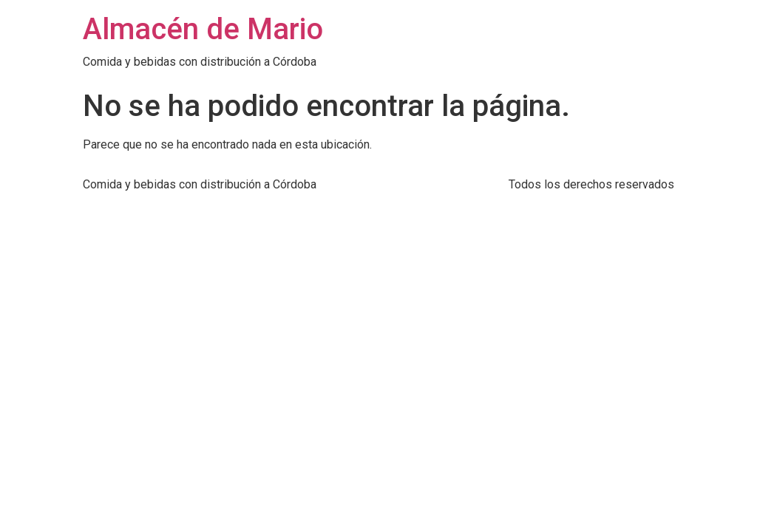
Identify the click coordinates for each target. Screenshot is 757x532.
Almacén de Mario (203, 29)
